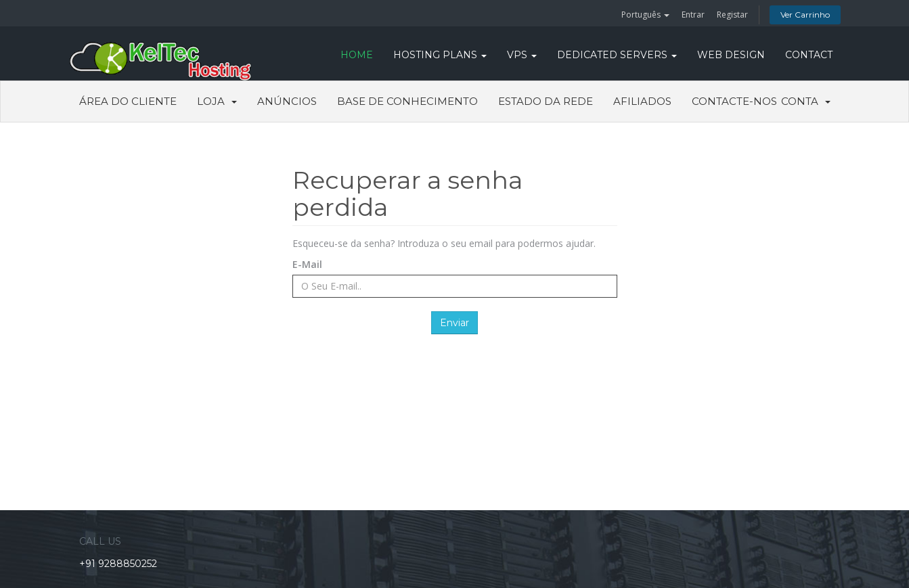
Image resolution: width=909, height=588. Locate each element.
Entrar (693, 15)
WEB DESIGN (731, 55)
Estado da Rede (546, 101)
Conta (806, 101)
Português (645, 15)
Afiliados (642, 101)
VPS (522, 55)
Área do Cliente (128, 101)
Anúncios (287, 101)
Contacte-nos (734, 101)
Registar (732, 15)
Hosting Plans (440, 55)
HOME (357, 55)
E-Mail (307, 264)
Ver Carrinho (805, 15)
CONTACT (809, 55)
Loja (217, 101)
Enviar (455, 323)
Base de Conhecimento (407, 101)
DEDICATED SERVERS (617, 55)
